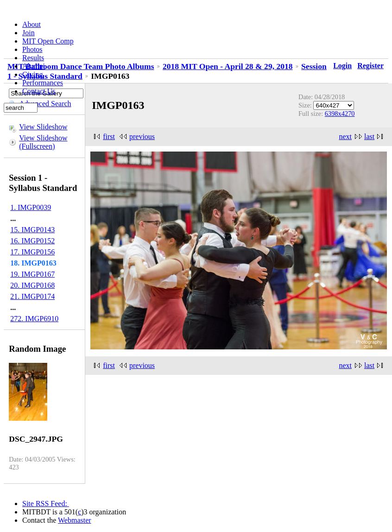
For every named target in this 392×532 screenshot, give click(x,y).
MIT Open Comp (48, 41)
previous (142, 136)
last (369, 136)
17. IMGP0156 (32, 252)
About (32, 24)
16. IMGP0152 (32, 241)
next (345, 136)
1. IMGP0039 (31, 207)
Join (28, 33)
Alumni (34, 66)
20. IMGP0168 (32, 285)
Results (33, 58)
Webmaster (75, 520)
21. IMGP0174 (32, 296)
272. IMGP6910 (34, 319)
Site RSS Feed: (46, 503)
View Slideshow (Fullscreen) (43, 142)
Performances (43, 83)
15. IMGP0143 (32, 230)
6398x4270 (340, 114)
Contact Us (39, 91)
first (109, 136)
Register (370, 66)
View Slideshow (43, 127)
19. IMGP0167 (32, 274)
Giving (32, 74)
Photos (32, 49)
